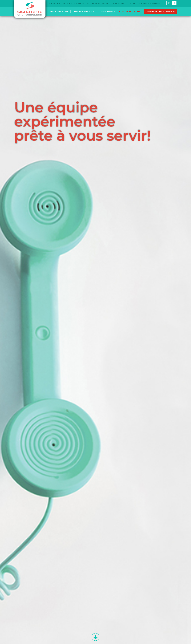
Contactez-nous (130, 12)
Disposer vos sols (83, 12)
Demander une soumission (161, 11)
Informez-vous (59, 12)
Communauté (107, 12)
